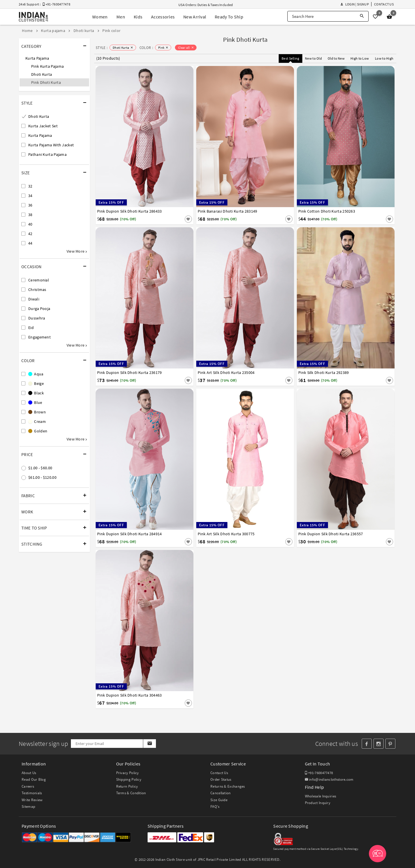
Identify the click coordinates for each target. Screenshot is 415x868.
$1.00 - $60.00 (40, 468)
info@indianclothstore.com (329, 779)
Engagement (39, 337)
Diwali (34, 299)
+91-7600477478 (319, 773)
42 (30, 234)
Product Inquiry (318, 803)
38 (30, 215)
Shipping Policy (129, 779)
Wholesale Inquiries (321, 796)
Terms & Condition (131, 793)
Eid (31, 328)
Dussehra (37, 318)
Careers (28, 786)
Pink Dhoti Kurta (46, 82)
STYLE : (102, 48)
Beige (36, 383)
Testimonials (32, 793)
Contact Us (384, 4)
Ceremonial (39, 280)
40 (30, 224)
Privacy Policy (128, 773)
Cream (37, 421)
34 (30, 196)
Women (100, 17)
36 (30, 205)
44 (30, 243)
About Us (29, 773)
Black (36, 393)
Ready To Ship (229, 17)
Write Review (32, 800)
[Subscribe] (149, 744)
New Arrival (195, 17)
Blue (35, 402)
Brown (37, 412)
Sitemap (28, 806)
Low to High (384, 58)
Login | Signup (355, 4)
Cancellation (221, 793)
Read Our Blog (34, 779)
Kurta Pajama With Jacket (51, 145)
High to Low (360, 58)
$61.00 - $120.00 (42, 477)
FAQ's (215, 806)
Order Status (221, 779)
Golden (38, 431)
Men (121, 17)
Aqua (36, 374)
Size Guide (219, 800)
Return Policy (127, 786)
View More (77, 251)
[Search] (362, 16)
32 (30, 186)
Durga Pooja (39, 309)
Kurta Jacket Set (43, 126)
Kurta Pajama (37, 58)
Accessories (163, 17)
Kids (138, 17)
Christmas (37, 290)
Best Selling (290, 58)
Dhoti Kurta (41, 74)
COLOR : (146, 48)
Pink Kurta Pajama (47, 66)
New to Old (313, 58)
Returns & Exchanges (228, 786)
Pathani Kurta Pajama (47, 154)
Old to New (336, 58)
